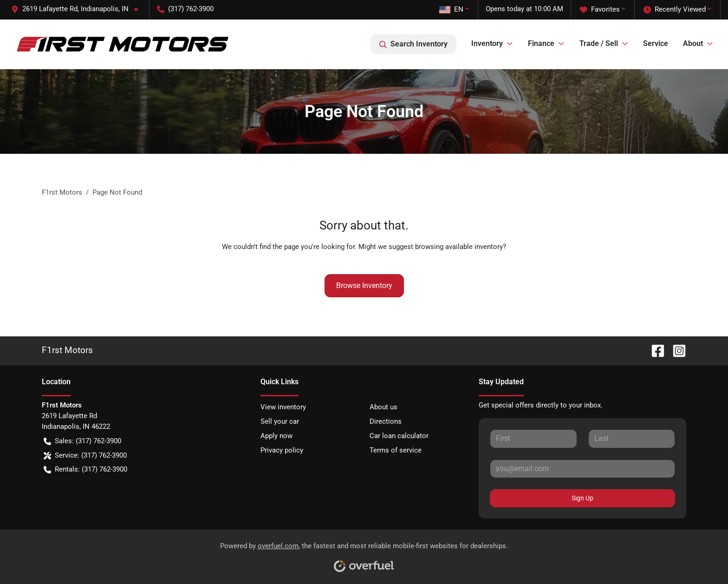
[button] (78, 9)
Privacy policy (282, 450)
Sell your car (280, 421)
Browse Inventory (364, 285)
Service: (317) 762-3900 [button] (85, 456)
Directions (386, 421)
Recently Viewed (675, 10)
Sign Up (582, 498)
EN (451, 9)
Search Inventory (413, 44)
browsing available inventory (459, 247)
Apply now (276, 436)
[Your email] (582, 469)
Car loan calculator (399, 436)
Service (656, 43)
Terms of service (396, 450)
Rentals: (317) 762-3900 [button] (85, 469)
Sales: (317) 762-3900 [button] (82, 441)
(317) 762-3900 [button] (185, 9)
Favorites (600, 10)
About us (383, 407)
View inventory (283, 407)
